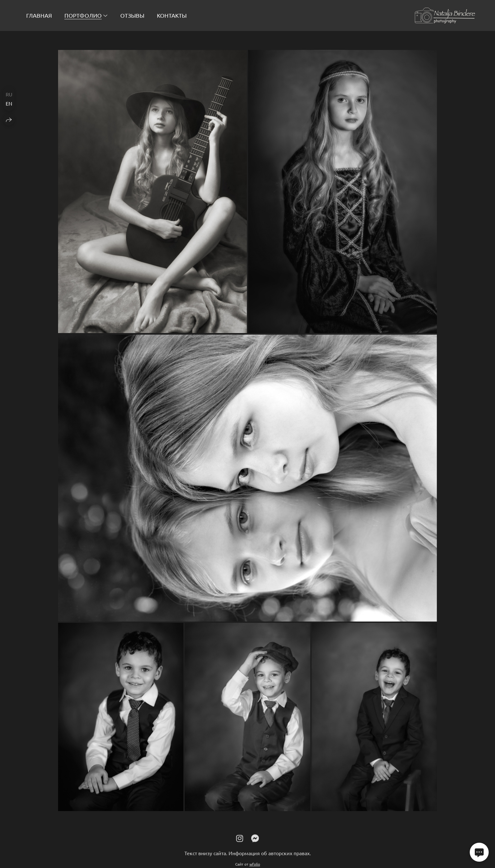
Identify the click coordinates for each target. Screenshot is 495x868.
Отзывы (132, 15)
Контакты (172, 15)
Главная (39, 15)
